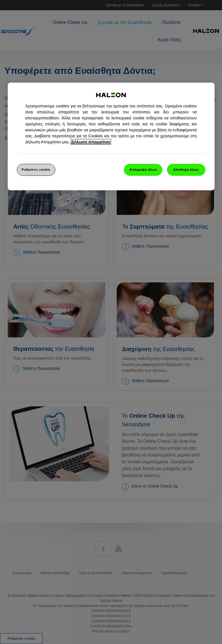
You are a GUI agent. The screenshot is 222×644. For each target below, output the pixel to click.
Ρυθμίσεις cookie (36, 170)
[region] (111, 136)
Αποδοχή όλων (186, 170)
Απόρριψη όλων (143, 170)
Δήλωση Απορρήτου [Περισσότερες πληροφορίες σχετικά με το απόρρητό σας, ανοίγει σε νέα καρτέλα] (91, 142)
